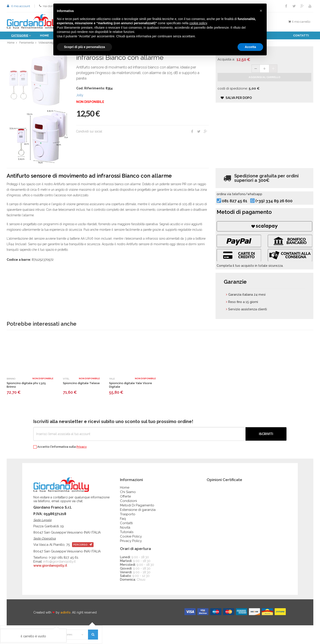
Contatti (301, 35)
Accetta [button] (250, 47)
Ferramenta (27, 44)
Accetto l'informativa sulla (60, 466)
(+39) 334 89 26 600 (281, 208)
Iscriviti (266, 453)
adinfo (65, 631)
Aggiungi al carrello (265, 83)
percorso (83, 563)
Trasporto (128, 533)
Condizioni (128, 520)
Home (44, 35)
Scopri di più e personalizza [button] (84, 47)
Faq (123, 537)
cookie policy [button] (198, 23)
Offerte (125, 515)
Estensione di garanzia (138, 528)
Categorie (20, 35)
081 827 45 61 (242, 208)
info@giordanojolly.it (59, 580)
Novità (125, 546)
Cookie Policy (131, 555)
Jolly (80, 97)
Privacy (82, 465)
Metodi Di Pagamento (137, 524)
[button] (261, 11)
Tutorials (127, 551)
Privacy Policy (131, 560)
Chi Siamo (128, 511)
